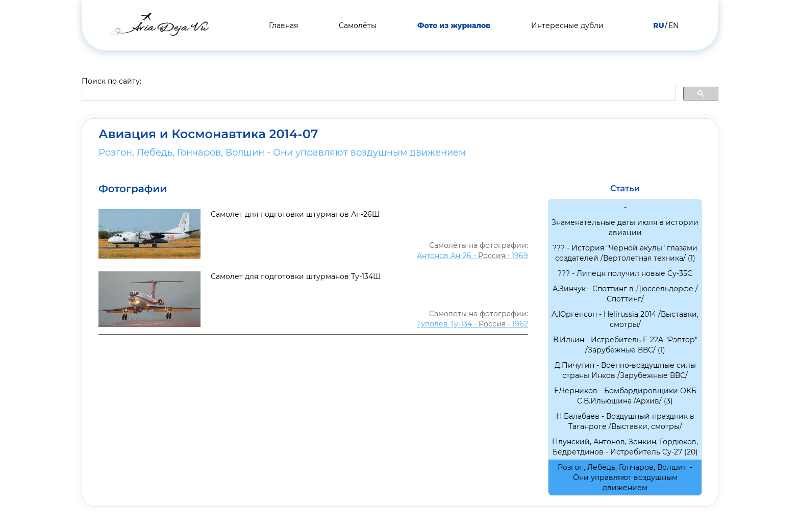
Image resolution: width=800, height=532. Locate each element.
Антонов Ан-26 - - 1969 (472, 256)
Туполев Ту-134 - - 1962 (472, 324)
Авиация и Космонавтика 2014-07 (208, 134)
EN (673, 26)
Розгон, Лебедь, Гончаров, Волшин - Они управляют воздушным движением (282, 153)
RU (658, 26)
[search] (378, 94)
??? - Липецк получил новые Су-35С (625, 273)
